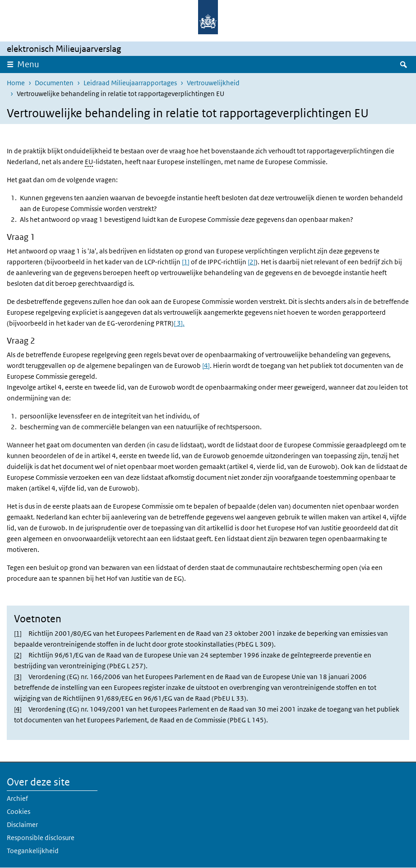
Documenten (54, 83)
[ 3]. (179, 323)
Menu (28, 64)
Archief (17, 798)
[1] (186, 262)
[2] (252, 262)
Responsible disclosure (41, 838)
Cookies (18, 811)
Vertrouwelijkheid (213, 83)
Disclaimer (22, 824)
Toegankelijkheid (33, 851)
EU (89, 162)
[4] (206, 365)
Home (16, 83)
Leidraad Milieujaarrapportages (130, 83)
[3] (18, 677)
